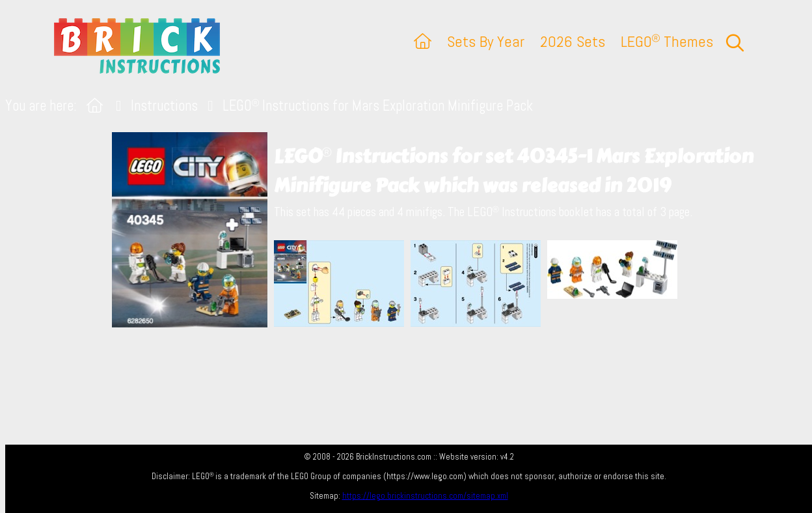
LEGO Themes (667, 41)
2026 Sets (573, 41)
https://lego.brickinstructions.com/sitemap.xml (425, 496)
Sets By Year (486, 41)
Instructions (164, 106)
